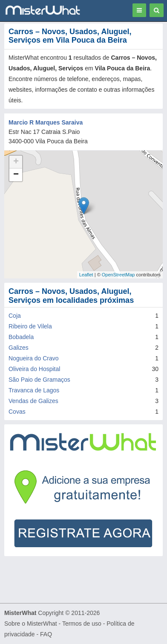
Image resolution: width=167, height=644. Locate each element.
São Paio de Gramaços (39, 380)
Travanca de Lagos (34, 390)
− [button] (16, 175)
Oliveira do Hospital (34, 369)
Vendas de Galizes (33, 401)
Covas (17, 412)
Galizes (19, 348)
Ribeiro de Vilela (30, 326)
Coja (15, 316)
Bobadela (21, 337)
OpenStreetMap (118, 275)
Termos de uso (82, 624)
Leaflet (86, 275)
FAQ (46, 634)
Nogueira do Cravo (34, 358)
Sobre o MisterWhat (31, 624)
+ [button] (16, 162)
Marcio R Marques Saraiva (46, 122)
